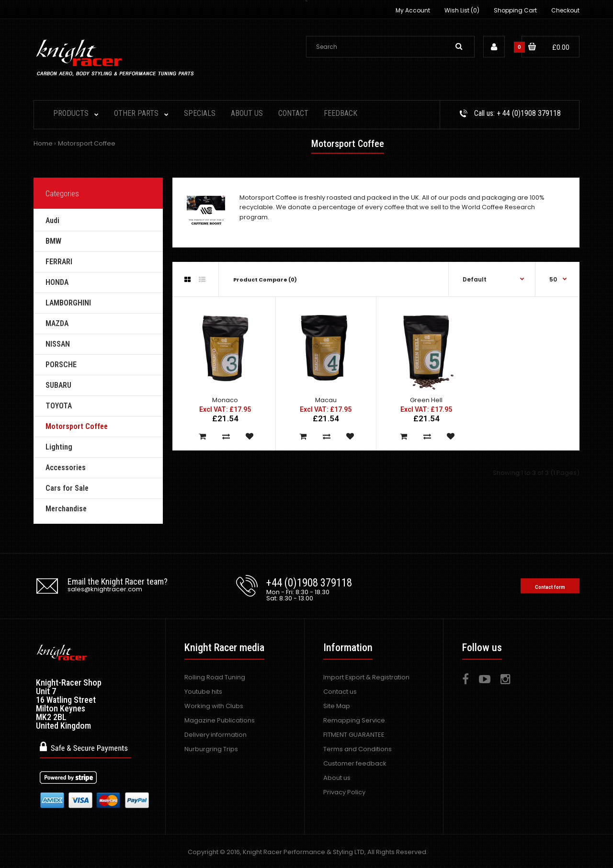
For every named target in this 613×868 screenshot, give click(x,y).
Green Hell (426, 400)
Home (43, 143)
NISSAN (58, 344)
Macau (326, 400)
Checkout (565, 10)
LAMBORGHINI (68, 303)
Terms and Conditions (358, 749)
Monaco (225, 400)
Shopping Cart (515, 10)
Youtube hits (203, 692)
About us (337, 778)
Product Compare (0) (265, 280)
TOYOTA (59, 406)
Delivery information (216, 735)
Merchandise (66, 509)
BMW (53, 241)
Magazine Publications (220, 720)
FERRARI (59, 262)
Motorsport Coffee (87, 143)
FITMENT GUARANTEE (354, 735)
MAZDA (57, 323)
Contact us (340, 692)
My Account (413, 10)
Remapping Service (354, 720)
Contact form (550, 587)
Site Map (337, 706)
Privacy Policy (344, 792)
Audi (52, 220)
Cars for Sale (67, 488)
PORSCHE (61, 365)
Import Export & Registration (366, 677)
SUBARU (58, 385)
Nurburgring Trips (211, 749)
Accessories (66, 468)
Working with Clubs (214, 706)
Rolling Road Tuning (215, 677)
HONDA (57, 282)
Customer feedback (355, 763)
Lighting (59, 447)
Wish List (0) (462, 10)
